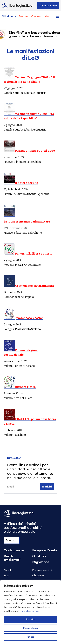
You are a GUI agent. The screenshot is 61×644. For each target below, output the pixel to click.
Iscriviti (47, 487)
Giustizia (39, 556)
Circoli (7, 570)
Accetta (31, 619)
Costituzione (14, 550)
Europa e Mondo (44, 550)
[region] (30, 612)
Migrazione (41, 562)
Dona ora (12, 540)
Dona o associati (42, 570)
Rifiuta (30, 637)
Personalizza (30, 628)
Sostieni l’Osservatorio (34, 16)
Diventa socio (48, 6)
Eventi (7, 576)
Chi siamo (8, 16)
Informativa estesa (29, 611)
